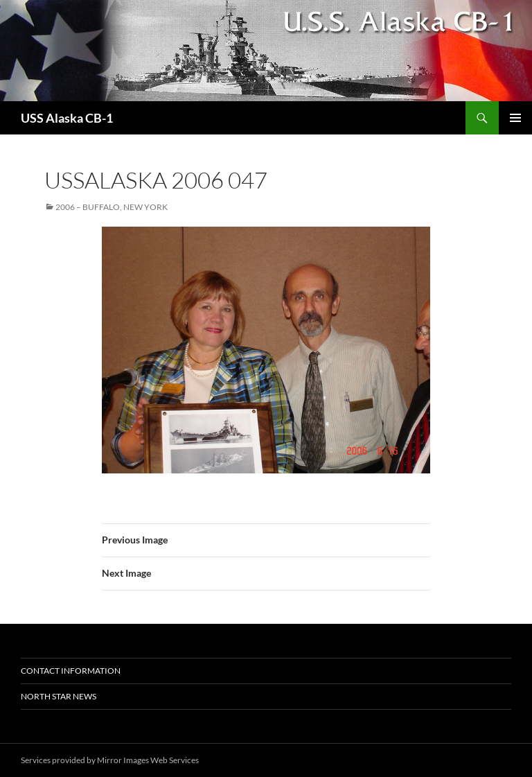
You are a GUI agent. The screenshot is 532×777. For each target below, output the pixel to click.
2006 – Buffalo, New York (112, 207)
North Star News (59, 696)
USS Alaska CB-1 (67, 118)
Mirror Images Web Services (148, 760)
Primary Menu (515, 118)
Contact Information (71, 671)
